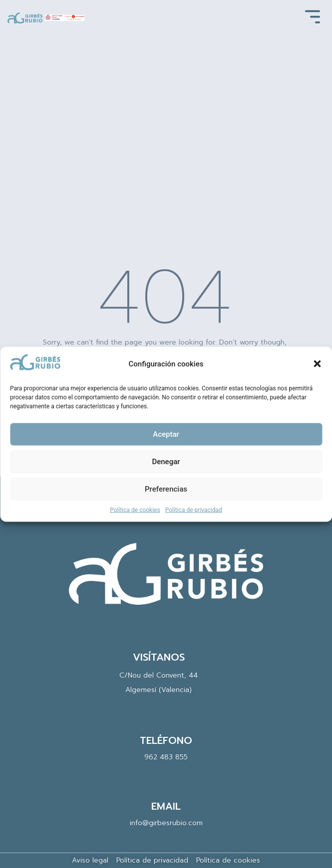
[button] (317, 364)
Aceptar (166, 434)
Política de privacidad (194, 510)
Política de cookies (135, 510)
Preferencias (166, 489)
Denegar (166, 462)
